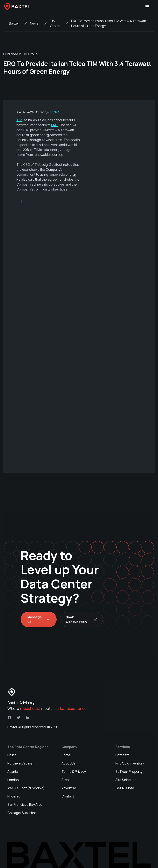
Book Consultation (81, 619)
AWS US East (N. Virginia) (26, 788)
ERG (54, 125)
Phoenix (13, 796)
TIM (19, 120)
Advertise (69, 788)
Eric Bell (53, 112)
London (13, 780)
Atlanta (13, 772)
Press (66, 780)
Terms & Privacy (74, 772)
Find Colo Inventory (130, 763)
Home (66, 755)
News (34, 23)
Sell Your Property (129, 772)
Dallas (12, 755)
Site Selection (126, 780)
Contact (68, 796)
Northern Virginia (20, 763)
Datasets (123, 755)
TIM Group (55, 23)
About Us (69, 763)
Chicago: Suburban (22, 813)
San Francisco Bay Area (25, 804)
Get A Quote (125, 788)
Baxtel (14, 23)
